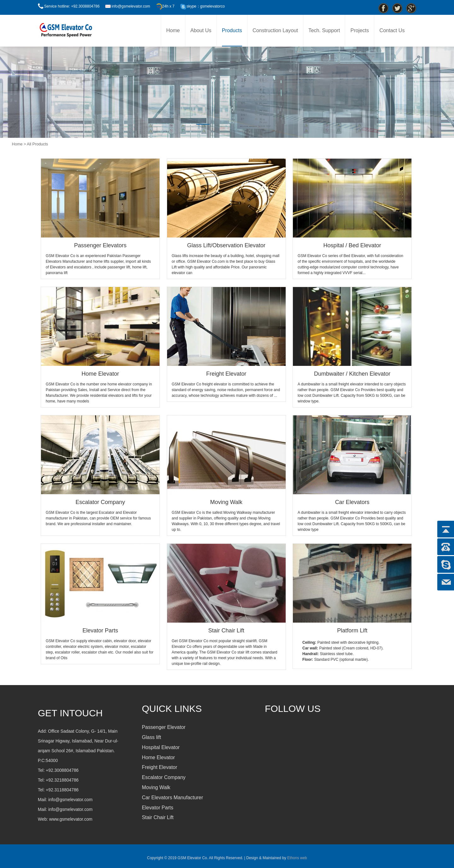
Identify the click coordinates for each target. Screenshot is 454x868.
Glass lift (151, 737)
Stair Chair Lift (226, 630)
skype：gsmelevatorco (205, 6)
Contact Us (392, 30)
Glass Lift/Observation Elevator (226, 245)
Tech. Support (324, 30)
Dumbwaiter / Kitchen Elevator (352, 374)
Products (232, 30)
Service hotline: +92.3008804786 (72, 6)
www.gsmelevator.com (71, 819)
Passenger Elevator (164, 727)
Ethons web (297, 858)
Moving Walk (226, 502)
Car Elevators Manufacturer (172, 798)
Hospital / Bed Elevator (352, 245)
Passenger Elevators (100, 245)
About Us (201, 30)
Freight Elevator (226, 374)
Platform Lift (352, 630)
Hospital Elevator (161, 747)
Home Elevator (100, 374)
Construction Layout (275, 30)
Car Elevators (352, 502)
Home (173, 30)
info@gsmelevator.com (131, 6)
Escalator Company (100, 502)
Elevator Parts (100, 630)
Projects (360, 30)
